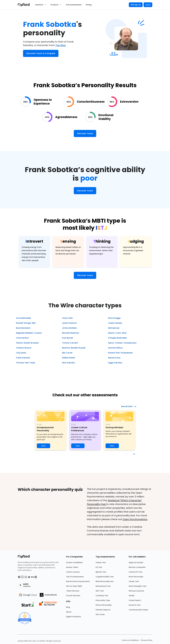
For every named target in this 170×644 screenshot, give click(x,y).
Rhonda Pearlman (71, 333)
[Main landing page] (25, 5)
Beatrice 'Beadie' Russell (74, 348)
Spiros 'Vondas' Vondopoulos (122, 343)
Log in (148, 5)
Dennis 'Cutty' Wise (117, 333)
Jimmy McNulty (69, 328)
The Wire (61, 45)
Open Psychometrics (135, 519)
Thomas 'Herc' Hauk (26, 363)
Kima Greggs (114, 318)
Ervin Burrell (67, 338)
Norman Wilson (115, 348)
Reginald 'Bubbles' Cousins (29, 333)
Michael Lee (114, 328)
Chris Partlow (22, 338)
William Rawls (69, 358)
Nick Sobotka (68, 363)
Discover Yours (85, 133)
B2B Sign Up (136, 5)
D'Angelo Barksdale (117, 338)
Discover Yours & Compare (41, 53)
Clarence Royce (24, 348)
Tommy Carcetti (70, 343)
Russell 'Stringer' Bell (26, 323)
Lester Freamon (69, 323)
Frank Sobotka (23, 358)
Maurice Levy (114, 358)
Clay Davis (21, 353)
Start (43, 446)
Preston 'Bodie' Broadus (27, 343)
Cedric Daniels (115, 323)
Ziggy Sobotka (115, 363)
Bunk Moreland (23, 328)
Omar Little (67, 318)
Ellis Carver (67, 353)
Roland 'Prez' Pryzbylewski (120, 353)
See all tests (129, 406)
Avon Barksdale (23, 318)
